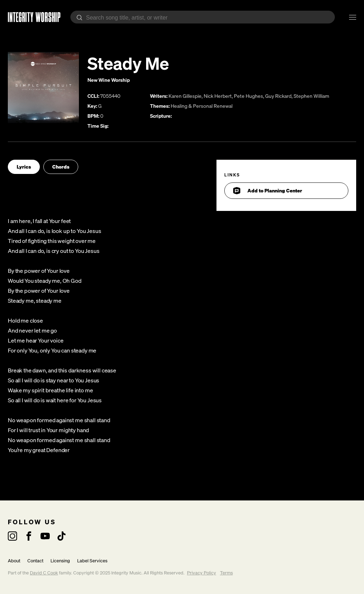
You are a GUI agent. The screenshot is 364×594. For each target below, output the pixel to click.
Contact (35, 561)
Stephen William (311, 96)
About (14, 561)
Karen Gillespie (185, 96)
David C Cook (44, 573)
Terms (226, 573)
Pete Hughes (248, 96)
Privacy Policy (202, 573)
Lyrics (24, 167)
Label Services (92, 561)
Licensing (60, 561)
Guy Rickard (278, 96)
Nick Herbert (218, 96)
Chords (61, 167)
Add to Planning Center (268, 191)
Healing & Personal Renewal (202, 106)
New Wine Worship (109, 80)
